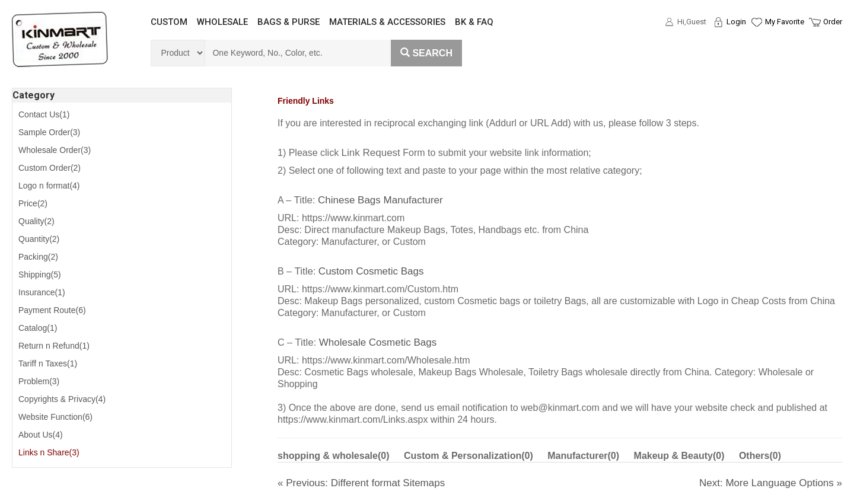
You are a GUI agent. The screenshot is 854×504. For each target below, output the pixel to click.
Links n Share (49, 452)
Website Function (55, 417)
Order (833, 22)
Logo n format (49, 186)
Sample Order (49, 132)
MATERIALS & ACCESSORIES (387, 22)
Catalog (38, 328)
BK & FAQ (474, 22)
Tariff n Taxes (48, 363)
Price (33, 203)
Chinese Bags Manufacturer (380, 200)
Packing (38, 257)
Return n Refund (54, 346)
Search (426, 53)
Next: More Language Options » (771, 483)
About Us (41, 435)
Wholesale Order (55, 150)
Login (736, 22)
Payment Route (52, 310)
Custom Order (50, 168)
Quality (36, 221)
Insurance (42, 292)
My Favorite (785, 22)
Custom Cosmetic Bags (371, 271)
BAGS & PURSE (289, 22)
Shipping (40, 275)
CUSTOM (169, 22)
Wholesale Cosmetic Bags (378, 342)
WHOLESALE (222, 22)
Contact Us (44, 114)
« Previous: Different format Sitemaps (361, 483)
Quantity (39, 239)
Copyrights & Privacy (62, 399)
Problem (39, 381)
